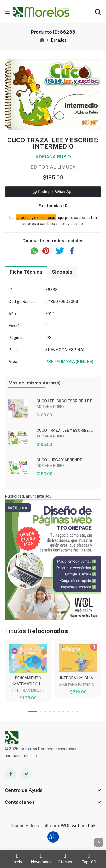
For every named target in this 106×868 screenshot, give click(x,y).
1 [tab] (33, 712)
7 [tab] (63, 712)
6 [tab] (59, 712)
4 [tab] (50, 712)
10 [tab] (77, 712)
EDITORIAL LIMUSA (53, 168)
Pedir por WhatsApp (53, 193)
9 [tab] (72, 712)
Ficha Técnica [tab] (26, 272)
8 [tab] (68, 712)
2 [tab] (40, 712)
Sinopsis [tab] (62, 272)
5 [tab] (54, 712)
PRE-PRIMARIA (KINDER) (69, 362)
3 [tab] (45, 712)
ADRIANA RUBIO (53, 158)
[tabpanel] (28, 670)
